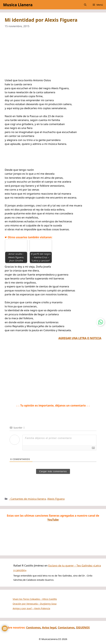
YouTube (53, 520)
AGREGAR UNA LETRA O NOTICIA (80, 338)
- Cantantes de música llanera (27, 499)
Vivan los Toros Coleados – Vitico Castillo (35, 599)
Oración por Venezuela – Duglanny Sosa (35, 604)
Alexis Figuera (56, 499)
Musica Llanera (18, 5)
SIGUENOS (83, 628)
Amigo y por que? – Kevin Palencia (31, 608)
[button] (85, 5)
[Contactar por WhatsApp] (101, 322)
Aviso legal (49, 628)
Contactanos (66, 628)
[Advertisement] (53, 55)
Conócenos (33, 628)
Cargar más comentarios (53, 471)
